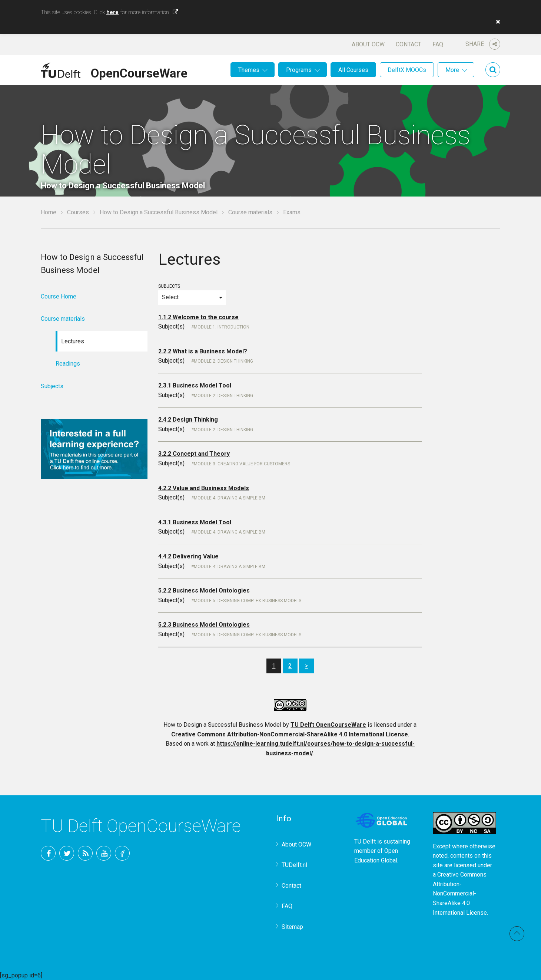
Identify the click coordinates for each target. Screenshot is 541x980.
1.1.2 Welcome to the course (198, 317)
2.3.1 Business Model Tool (195, 385)
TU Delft (122, 853)
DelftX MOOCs (407, 70)
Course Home (59, 296)
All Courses (353, 70)
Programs (299, 70)
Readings (68, 364)
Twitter (67, 853)
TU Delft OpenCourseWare (328, 725)
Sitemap (292, 927)
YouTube (104, 853)
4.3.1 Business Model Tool (195, 522)
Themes (249, 70)
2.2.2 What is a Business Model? (203, 351)
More (452, 70)
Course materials (250, 212)
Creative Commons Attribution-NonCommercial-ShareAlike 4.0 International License (290, 734)
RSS (85, 853)
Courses (78, 212)
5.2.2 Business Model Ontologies (204, 590)
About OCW (368, 44)
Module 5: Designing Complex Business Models (248, 601)
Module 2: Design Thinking (223, 361)
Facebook (48, 853)
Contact (409, 44)
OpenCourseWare (139, 72)
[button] (496, 22)
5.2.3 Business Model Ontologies (204, 625)
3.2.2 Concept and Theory (194, 454)
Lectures (73, 341)
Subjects (192, 294)
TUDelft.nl (294, 865)
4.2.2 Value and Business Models (204, 488)
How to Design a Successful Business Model (159, 212)
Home (49, 212)
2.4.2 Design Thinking (188, 420)
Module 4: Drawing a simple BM (230, 498)
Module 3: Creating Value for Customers (242, 464)
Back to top (517, 934)
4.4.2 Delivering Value (188, 556)
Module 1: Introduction (222, 327)
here (112, 12)
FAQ (438, 44)
